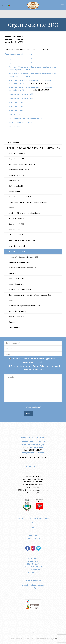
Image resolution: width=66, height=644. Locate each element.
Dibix (55, 639)
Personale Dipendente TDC (20, 170)
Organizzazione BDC (17, 251)
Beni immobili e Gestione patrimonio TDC (25, 213)
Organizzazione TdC (17, 159)
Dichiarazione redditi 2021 (19, 102)
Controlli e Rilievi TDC (17, 218)
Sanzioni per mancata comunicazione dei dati (25, 118)
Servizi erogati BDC (17, 317)
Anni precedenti (14, 114)
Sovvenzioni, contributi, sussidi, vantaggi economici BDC (30, 295)
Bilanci (12, 208)
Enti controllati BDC (17, 279)
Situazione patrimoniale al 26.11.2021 (23, 94)
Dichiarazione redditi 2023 (19, 110)
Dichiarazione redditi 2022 (19, 106)
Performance (14, 180)
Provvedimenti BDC (17, 284)
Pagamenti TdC (15, 229)
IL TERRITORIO (33, 581)
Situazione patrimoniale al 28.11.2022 (23, 98)
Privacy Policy (39, 366)
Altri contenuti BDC (17, 327)
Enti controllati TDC (17, 186)
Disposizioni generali (17, 246)
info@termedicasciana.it (33, 453)
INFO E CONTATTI (33, 467)
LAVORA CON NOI (33, 539)
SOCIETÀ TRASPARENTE (33, 567)
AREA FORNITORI (33, 570)
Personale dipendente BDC (19, 262)
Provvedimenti (15, 191)
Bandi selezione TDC (17, 175)
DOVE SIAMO (33, 536)
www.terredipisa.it (33, 588)
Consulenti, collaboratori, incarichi (22, 164)
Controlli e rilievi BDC (17, 311)
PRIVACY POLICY (33, 561)
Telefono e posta (15, 126)
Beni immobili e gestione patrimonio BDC (25, 306)
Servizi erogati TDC (17, 224)
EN (33, 528)
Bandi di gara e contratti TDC (20, 197)
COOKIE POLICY (33, 564)
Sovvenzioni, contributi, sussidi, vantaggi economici (28, 202)
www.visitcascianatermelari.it (33, 585)
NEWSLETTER (33, 572)
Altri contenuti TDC (17, 235)
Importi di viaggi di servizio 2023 (21, 63)
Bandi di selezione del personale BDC (23, 268)
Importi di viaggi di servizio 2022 (21, 59)
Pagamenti (13, 322)
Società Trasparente (13, 142)
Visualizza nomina (11, 45)
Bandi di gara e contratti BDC (20, 289)
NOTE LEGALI (33, 559)
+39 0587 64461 (36, 447)
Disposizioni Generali (17, 153)
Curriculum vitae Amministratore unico (19, 54)
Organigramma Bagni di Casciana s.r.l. (23, 122)
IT (33, 523)
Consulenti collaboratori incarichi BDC (24, 257)
